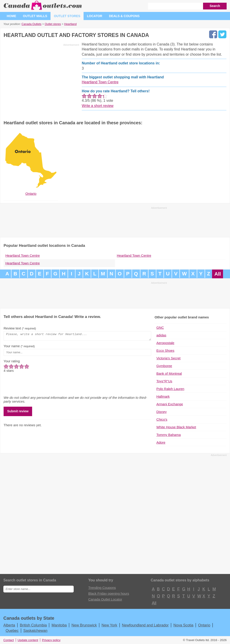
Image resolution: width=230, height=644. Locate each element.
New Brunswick (84, 625)
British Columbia (33, 625)
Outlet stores (67, 16)
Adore (161, 442)
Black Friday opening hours (109, 593)
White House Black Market (176, 427)
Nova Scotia (183, 625)
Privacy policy (51, 640)
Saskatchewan (35, 630)
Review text (20, 328)
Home (11, 16)
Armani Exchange (170, 404)
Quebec (12, 630)
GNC (160, 328)
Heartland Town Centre (100, 82)
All (218, 274)
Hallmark (163, 396)
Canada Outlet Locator (105, 599)
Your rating (12, 362)
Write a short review (98, 106)
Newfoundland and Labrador (145, 625)
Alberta (9, 625)
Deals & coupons (124, 16)
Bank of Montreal (169, 373)
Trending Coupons (102, 588)
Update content (28, 640)
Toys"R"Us (164, 381)
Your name (19, 347)
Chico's (162, 419)
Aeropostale (165, 343)
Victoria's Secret (168, 358)
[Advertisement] (41, 79)
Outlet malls (35, 16)
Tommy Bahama (168, 435)
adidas (161, 335)
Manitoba (59, 625)
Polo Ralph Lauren (170, 389)
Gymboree (164, 366)
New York (109, 625)
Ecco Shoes (165, 350)
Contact (9, 640)
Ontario (204, 625)
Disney (161, 412)
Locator (95, 16)
